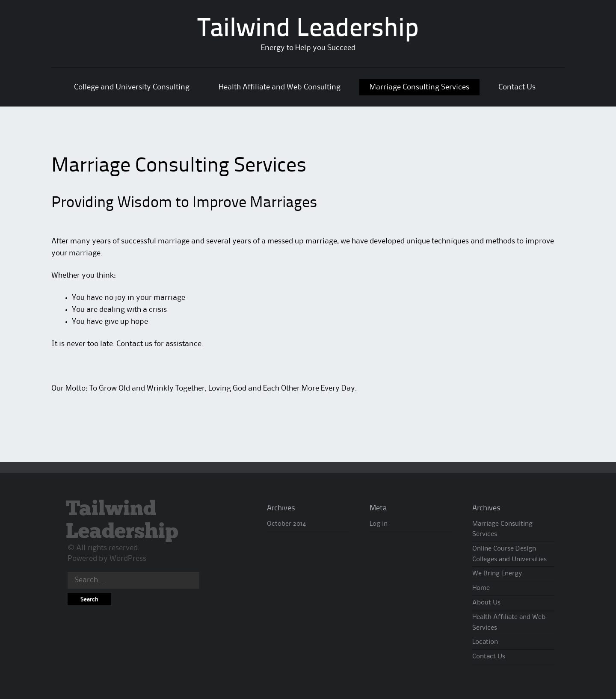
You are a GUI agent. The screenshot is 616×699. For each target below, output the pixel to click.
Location (485, 642)
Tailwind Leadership (308, 30)
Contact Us (517, 87)
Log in (379, 524)
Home (481, 588)
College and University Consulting (132, 87)
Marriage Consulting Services (419, 87)
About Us (486, 603)
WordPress (128, 559)
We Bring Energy (497, 574)
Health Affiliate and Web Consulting (280, 87)
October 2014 (286, 524)
